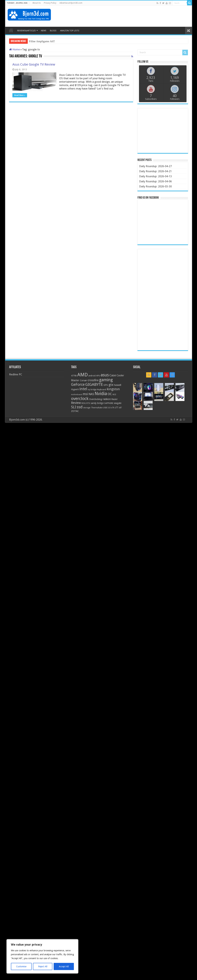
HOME (11, 30)
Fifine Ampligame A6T (42, 41)
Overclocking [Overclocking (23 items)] (96, 399)
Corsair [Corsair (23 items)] (83, 380)
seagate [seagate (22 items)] (118, 403)
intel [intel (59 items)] (83, 389)
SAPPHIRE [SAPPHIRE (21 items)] (109, 403)
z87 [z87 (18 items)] (120, 408)
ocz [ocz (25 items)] (114, 394)
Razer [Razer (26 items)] (114, 399)
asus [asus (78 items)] (105, 375)
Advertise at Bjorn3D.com (71, 3)
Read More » (20, 95)
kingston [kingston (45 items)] (113, 389)
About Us (37, 3)
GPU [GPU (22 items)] (106, 385)
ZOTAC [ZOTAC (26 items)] (75, 411)
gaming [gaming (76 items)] (106, 380)
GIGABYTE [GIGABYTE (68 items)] (94, 384)
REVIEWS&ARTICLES (27, 31)
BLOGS (53, 31)
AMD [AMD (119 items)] (83, 375)
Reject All (43, 966)
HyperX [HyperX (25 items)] (75, 389)
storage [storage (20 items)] (87, 408)
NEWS (44, 31)
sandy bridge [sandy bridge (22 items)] (97, 403)
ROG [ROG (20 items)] (84, 403)
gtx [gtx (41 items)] (111, 385)
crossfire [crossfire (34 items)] (93, 380)
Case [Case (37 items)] (113, 375)
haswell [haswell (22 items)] (118, 385)
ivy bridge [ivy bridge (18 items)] (92, 390)
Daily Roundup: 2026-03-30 (155, 186)
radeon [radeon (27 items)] (107, 399)
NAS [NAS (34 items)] (91, 394)
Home (15, 49)
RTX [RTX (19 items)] (88, 403)
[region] (42, 956)
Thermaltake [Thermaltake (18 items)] (97, 408)
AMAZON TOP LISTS (70, 31)
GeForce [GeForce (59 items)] (78, 384)
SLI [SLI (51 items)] (74, 407)
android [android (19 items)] (92, 376)
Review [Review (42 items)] (76, 403)
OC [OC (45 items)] (110, 394)
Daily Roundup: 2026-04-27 (155, 166)
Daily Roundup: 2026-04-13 (155, 176)
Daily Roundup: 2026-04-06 (155, 181)
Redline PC (16, 374)
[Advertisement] (130, 16)
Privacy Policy (50, 3)
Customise (21, 966)
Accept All (64, 966)
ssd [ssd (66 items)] (80, 407)
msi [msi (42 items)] (85, 394)
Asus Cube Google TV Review (34, 64)
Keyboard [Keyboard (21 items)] (102, 389)
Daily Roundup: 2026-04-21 (155, 171)
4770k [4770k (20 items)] (74, 376)
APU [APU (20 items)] (98, 376)
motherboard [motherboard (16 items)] (77, 395)
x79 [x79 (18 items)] (113, 408)
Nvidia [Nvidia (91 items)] (101, 394)
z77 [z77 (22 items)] (116, 407)
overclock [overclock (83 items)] (80, 399)
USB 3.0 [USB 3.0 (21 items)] (107, 408)
